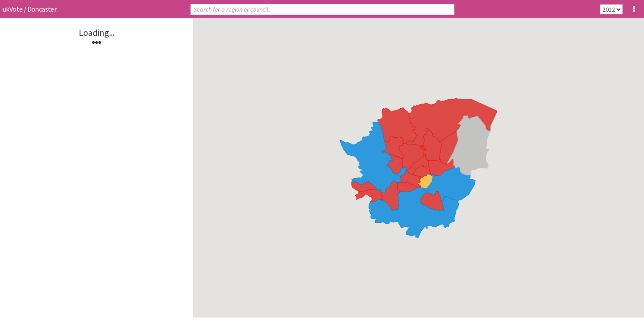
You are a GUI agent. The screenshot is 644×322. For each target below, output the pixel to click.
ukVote (13, 9)
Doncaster (42, 9)
